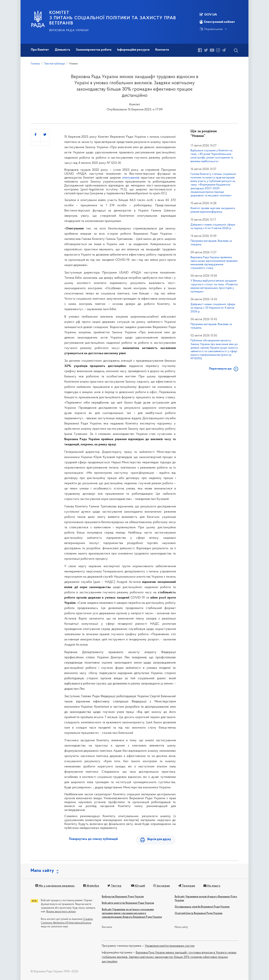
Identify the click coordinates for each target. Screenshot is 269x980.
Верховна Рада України (69, 30)
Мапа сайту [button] (42, 871)
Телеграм (187, 886)
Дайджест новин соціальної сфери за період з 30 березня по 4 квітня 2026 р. (213, 308)
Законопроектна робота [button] (94, 50)
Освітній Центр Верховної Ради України (198, 914)
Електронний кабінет (217, 22)
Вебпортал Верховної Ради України (123, 897)
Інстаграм (161, 886)
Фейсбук (91, 886)
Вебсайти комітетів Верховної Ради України (128, 903)
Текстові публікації (55, 64)
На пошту (212, 886)
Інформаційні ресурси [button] (133, 50)
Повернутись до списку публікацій (93, 839)
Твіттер (114, 886)
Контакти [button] (162, 50)
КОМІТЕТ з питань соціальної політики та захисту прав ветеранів (113, 18)
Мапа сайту (181, 927)
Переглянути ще (220, 369)
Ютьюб (138, 886)
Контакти (107, 927)
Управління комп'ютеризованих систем (170, 946)
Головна (35, 64)
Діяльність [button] (62, 50)
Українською (211, 29)
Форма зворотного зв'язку (61, 912)
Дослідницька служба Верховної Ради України (202, 907)
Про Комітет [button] (40, 50)
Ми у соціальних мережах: (55, 886)
